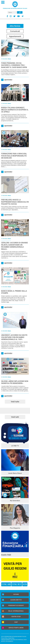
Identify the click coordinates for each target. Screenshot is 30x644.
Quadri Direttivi (12, 600)
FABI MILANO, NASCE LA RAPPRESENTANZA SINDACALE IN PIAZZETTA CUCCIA (15, 202)
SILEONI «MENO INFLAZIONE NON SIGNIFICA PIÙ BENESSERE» (15, 382)
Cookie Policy (11, 638)
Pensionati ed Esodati (13, 605)
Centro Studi (11, 617)
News (9, 59)
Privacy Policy (4, 638)
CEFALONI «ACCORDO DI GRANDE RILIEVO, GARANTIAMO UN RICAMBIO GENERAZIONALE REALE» (14, 246)
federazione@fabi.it (6, 640)
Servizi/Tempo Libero (13, 628)
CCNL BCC (17, 584)
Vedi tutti (15, 417)
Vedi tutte (15, 402)
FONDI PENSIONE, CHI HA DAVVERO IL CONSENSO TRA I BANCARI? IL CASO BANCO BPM (14, 65)
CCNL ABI (6, 584)
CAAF (10, 622)
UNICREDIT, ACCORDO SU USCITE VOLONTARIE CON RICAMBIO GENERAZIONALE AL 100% (14, 337)
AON (25, 584)
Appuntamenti (15, 36)
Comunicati (15, 31)
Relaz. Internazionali (13, 611)
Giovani (10, 594)
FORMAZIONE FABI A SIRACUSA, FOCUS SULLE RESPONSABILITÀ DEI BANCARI (14, 156)
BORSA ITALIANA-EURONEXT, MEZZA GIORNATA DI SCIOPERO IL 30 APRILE (15, 110)
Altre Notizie (15, 26)
